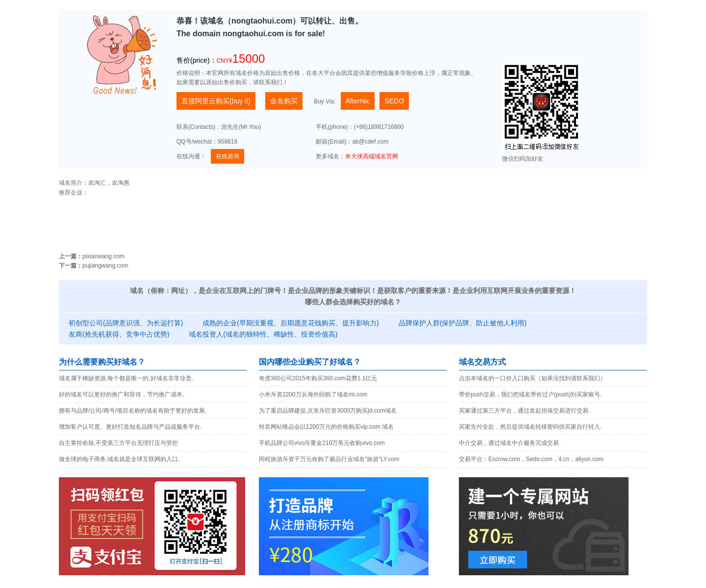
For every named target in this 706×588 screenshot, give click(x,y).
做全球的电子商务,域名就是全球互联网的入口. (119, 459)
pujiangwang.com (105, 266)
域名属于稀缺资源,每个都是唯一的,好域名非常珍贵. (126, 378)
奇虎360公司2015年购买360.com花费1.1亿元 (318, 378)
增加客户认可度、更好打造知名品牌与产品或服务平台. (130, 427)
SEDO (394, 101)
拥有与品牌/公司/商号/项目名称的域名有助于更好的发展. (133, 411)
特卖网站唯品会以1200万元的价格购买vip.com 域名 (326, 427)
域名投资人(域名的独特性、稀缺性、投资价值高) (263, 334)
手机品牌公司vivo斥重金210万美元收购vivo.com (322, 443)
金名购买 (284, 101)
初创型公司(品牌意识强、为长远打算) (126, 323)
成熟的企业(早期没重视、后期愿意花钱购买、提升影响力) (290, 323)
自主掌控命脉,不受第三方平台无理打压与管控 (118, 443)
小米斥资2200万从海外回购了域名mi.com (313, 394)
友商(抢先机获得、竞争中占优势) (119, 334)
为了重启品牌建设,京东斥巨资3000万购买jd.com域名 (328, 411)
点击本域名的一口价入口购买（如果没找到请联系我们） (532, 378)
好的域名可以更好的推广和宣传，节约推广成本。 (124, 394)
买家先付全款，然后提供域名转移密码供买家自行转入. (530, 427)
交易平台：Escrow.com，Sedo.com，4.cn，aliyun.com (531, 459)
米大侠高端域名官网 (372, 156)
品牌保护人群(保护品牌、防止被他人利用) (463, 323)
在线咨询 (227, 156)
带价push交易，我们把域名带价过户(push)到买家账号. (530, 394)
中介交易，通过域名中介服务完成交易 (509, 443)
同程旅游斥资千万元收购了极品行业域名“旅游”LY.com (329, 459)
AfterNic (358, 101)
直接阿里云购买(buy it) (216, 101)
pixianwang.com (103, 256)
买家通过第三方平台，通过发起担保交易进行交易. (524, 411)
